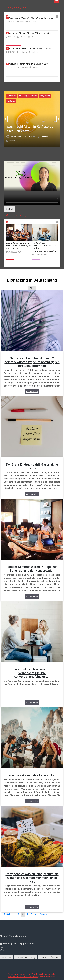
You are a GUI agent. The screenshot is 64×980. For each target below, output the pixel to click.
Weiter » (43, 914)
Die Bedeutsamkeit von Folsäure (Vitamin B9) (30, 49)
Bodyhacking (45, 96)
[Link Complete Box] (32, 343)
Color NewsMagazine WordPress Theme (32, 975)
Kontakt (9, 209)
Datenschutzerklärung (25, 957)
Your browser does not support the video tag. (32, 176)
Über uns (55, 957)
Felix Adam (17, 135)
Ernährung (11, 101)
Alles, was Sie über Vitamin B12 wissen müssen (31, 33)
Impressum (7, 957)
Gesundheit (12, 96)
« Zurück (7, 914)
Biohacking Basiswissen (28, 96)
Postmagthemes (49, 976)
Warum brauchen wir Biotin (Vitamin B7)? (28, 64)
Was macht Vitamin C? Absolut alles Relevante (31, 18)
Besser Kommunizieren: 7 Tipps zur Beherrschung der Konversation (37, 246)
